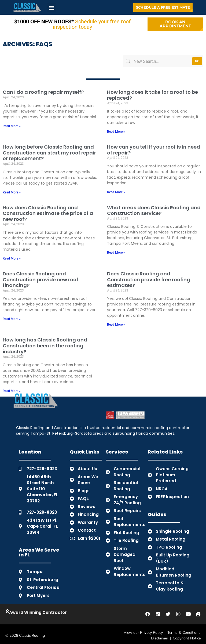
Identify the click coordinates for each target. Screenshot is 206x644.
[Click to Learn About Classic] (8, 609)
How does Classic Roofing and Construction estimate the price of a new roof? (48, 211)
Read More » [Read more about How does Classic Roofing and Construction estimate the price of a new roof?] (12, 256)
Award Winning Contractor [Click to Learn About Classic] (40, 610)
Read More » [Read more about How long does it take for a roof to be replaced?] (116, 129)
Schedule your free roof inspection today (72, 23)
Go (197, 59)
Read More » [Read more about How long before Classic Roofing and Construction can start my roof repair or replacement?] (12, 190)
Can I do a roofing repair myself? (43, 90)
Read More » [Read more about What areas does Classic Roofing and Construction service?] (116, 250)
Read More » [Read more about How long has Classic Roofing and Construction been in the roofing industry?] (12, 388)
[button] (51, 7)
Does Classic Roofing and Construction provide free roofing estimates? (149, 277)
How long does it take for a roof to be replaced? (152, 93)
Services (117, 449)
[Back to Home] (27, 7)
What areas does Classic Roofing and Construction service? (154, 208)
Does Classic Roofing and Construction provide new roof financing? (41, 277)
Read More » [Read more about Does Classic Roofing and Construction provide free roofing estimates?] (116, 322)
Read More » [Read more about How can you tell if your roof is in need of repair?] (116, 190)
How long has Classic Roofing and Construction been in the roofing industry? (45, 343)
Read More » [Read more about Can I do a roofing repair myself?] (12, 123)
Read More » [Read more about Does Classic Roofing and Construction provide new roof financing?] (12, 316)
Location (30, 449)
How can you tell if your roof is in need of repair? (154, 147)
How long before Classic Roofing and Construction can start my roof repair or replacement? (49, 150)
